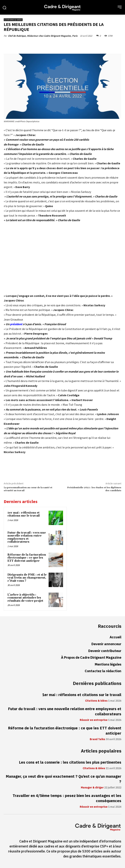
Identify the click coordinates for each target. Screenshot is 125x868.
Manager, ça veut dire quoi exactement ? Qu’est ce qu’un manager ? (64, 779)
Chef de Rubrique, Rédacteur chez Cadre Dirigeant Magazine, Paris (43, 36)
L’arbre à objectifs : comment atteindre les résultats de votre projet (25, 598)
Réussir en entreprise (94, 720)
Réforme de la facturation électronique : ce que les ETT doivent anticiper (27, 558)
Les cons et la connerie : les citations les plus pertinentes (70, 762)
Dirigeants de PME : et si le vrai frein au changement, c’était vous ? (27, 578)
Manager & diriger (92, 788)
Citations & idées (13, 20)
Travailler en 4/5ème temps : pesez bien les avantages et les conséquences (67, 798)
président (16, 324)
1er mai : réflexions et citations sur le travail (24, 514)
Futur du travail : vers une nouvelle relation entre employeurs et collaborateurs (27, 537)
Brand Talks (97, 739)
